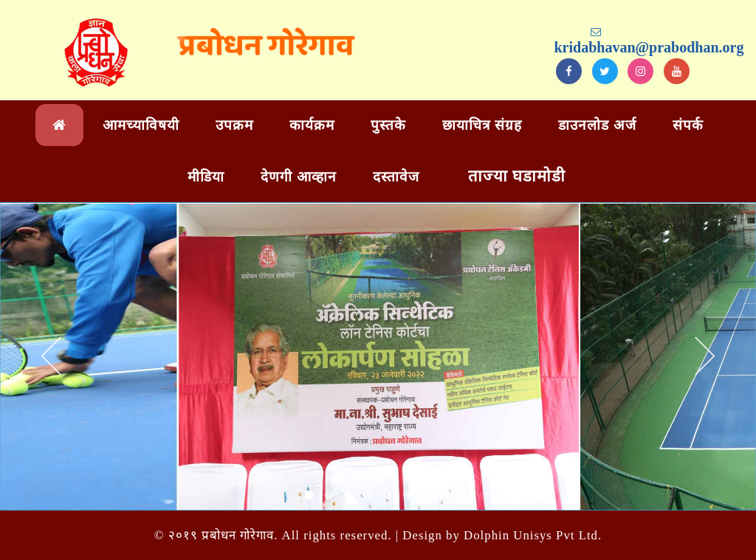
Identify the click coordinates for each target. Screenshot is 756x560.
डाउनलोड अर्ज (597, 125)
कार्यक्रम (312, 125)
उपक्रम (234, 125)
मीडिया (206, 177)
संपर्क (688, 125)
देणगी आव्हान (299, 177)
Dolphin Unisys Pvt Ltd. (533, 535)
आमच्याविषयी (141, 125)
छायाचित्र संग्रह (482, 125)
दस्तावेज (396, 177)
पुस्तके (388, 125)
